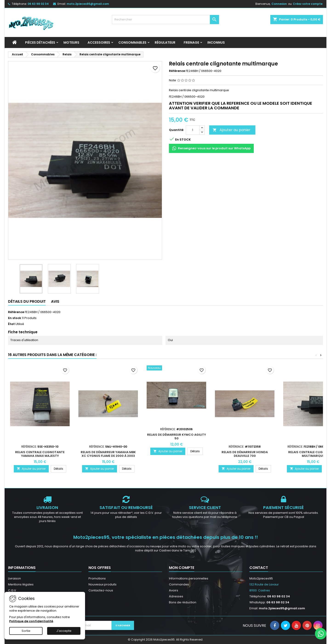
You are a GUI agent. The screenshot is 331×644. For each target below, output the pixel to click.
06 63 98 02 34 (38, 4)
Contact (259, 568)
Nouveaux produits (103, 584)
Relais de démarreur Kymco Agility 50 (177, 436)
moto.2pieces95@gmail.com (88, 4)
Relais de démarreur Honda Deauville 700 (245, 454)
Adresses (176, 596)
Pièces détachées (40, 42)
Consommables (132, 42)
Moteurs (71, 42)
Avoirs (174, 590)
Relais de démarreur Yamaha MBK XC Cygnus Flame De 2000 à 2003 (108, 454)
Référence (177, 71)
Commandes (179, 584)
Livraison (14, 578)
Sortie (26, 631)
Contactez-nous (101, 590)
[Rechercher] (166, 20)
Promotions (97, 578)
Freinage (191, 42)
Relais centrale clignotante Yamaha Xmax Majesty (40, 454)
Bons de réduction (183, 602)
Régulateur (165, 42)
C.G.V (12, 590)
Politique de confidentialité (31, 621)
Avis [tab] (55, 301)
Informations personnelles (189, 578)
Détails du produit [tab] (27, 301)
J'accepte (64, 631)
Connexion (279, 4)
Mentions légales (21, 584)
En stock (15, 318)
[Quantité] (193, 130)
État (11, 324)
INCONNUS (216, 42)
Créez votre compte (308, 4)
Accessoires (99, 42)
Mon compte (182, 568)
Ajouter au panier (232, 130)
